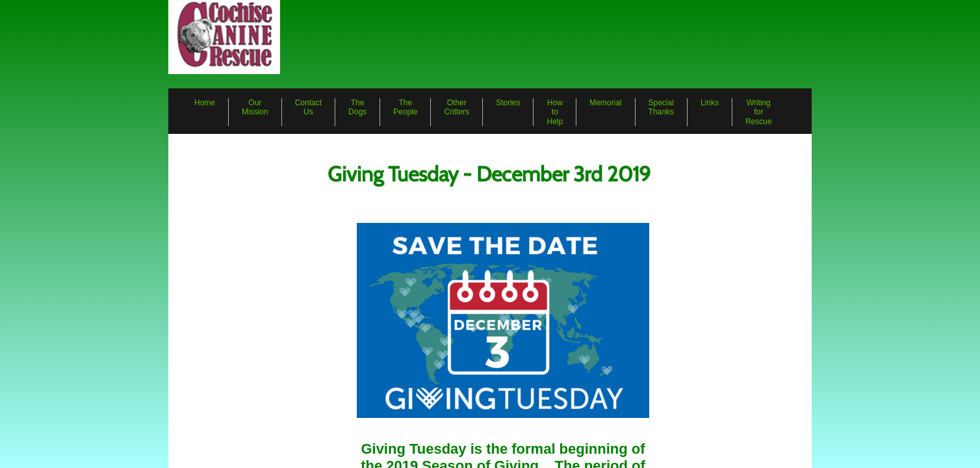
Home (205, 103)
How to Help (555, 112)
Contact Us (308, 107)
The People (405, 107)
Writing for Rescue (759, 112)
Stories (508, 103)
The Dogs (357, 107)
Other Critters (457, 107)
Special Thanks (661, 107)
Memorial (605, 103)
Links (710, 103)
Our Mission (255, 107)
